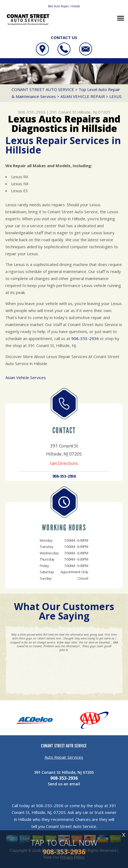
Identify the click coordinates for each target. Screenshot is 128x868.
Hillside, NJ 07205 (94, 112)
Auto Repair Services (64, 757)
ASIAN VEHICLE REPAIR (83, 96)
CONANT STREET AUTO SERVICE (43, 89)
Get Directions (64, 463)
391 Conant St (63, 112)
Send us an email (64, 784)
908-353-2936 (32, 112)
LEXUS (115, 96)
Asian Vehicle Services (26, 377)
